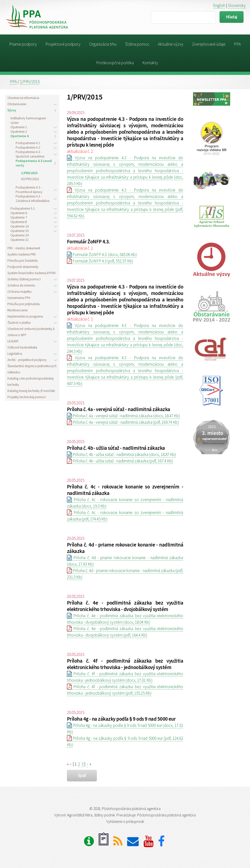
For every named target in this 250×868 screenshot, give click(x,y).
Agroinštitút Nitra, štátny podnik (91, 815)
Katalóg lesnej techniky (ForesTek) (31, 391)
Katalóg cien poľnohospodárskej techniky (30, 381)
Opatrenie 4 (19, 136)
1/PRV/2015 (30, 82)
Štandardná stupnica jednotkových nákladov (32, 369)
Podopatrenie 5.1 (23, 208)
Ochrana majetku (19, 291)
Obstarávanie (17, 104)
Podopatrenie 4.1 (28, 143)
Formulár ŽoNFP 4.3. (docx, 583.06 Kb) (102, 255)
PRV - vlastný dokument (24, 248)
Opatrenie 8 (19, 222)
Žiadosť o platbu (19, 322)
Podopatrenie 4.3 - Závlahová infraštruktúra (32, 198)
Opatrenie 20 (20, 235)
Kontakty (150, 63)
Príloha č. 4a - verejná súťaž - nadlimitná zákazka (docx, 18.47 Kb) (123, 416)
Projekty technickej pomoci (27, 397)
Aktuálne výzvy (171, 44)
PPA (237, 44)
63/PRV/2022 (30, 179)
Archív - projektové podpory (27, 360)
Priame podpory (23, 44)
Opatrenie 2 (19, 131)
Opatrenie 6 (19, 213)
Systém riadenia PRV (22, 254)
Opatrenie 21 (20, 240)
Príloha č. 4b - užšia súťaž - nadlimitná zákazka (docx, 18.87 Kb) (121, 454)
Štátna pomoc (137, 44)
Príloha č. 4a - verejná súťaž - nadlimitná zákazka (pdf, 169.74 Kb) (123, 422)
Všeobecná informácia (23, 98)
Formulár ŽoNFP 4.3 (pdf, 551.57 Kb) (100, 261)
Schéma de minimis (21, 285)
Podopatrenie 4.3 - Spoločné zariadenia (30, 154)
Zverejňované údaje (209, 44)
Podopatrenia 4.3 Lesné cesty (34, 163)
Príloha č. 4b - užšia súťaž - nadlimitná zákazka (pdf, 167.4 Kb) (120, 461)
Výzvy (12, 110)
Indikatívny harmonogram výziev (28, 120)
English (219, 5)
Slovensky (237, 5)
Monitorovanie (17, 310)
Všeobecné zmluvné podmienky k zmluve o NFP (31, 332)
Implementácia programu (25, 316)
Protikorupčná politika (115, 63)
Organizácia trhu (103, 44)
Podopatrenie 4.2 (28, 147)
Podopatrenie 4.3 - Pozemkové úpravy (29, 190)
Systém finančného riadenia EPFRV (32, 273)
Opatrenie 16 (20, 226)
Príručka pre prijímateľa (24, 304)
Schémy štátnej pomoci (24, 279)
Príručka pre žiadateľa (23, 260)
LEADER (13, 341)
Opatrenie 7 (19, 217)
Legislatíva (15, 354)
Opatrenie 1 (19, 127)
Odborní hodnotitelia (22, 347)
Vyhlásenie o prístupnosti (125, 821)
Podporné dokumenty (23, 267)
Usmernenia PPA (19, 298)
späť (82, 775)
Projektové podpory (63, 44)
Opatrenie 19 (20, 231)
